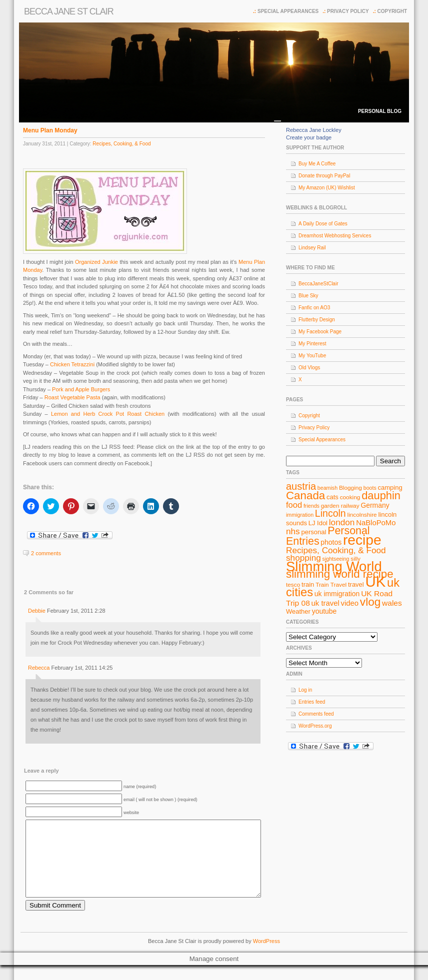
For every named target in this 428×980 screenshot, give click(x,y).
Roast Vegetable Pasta (72, 397)
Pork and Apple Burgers (81, 389)
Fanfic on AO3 (314, 308)
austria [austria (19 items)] (301, 486)
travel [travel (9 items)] (356, 584)
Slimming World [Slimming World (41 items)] (334, 566)
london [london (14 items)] (342, 522)
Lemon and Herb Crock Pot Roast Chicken (108, 414)
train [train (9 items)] (308, 584)
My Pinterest (312, 344)
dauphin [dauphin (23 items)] (381, 495)
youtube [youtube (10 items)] (324, 611)
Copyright (392, 11)
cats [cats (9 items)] (332, 497)
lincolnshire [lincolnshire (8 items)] (362, 515)
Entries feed (312, 702)
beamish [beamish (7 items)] (327, 488)
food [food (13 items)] (294, 505)
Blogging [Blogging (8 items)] (350, 488)
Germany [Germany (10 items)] (375, 505)
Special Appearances (288, 11)
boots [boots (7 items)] (370, 488)
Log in (305, 690)
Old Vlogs (309, 368)
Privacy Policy (348, 11)
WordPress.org (315, 726)
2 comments (46, 553)
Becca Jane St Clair (69, 11)
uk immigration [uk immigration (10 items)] (337, 594)
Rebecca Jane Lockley (314, 130)
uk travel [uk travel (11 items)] (325, 603)
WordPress (266, 956)
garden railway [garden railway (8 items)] (340, 506)
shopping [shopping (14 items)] (303, 558)
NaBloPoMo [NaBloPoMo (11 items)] (376, 523)
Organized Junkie (96, 262)
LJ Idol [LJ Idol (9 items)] (318, 523)
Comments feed (316, 714)
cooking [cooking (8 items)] (350, 497)
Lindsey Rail (312, 248)
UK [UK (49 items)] (376, 581)
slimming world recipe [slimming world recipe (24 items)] (340, 574)
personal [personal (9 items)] (314, 532)
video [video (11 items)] (350, 603)
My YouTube (312, 356)
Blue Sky (308, 296)
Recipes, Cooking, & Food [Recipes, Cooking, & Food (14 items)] (336, 550)
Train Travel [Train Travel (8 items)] (331, 585)
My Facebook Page (320, 332)
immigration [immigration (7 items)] (300, 515)
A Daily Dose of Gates (323, 224)
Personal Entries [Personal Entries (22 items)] (328, 536)
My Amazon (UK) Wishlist (327, 188)
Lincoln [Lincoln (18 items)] (330, 513)
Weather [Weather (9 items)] (298, 611)
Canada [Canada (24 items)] (305, 495)
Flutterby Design (317, 320)
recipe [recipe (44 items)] (362, 540)
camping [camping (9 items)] (390, 488)
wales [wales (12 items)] (392, 603)
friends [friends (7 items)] (311, 506)
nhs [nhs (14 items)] (293, 531)
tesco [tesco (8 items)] (293, 585)
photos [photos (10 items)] (331, 542)
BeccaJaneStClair (318, 284)
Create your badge (309, 137)
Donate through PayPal (324, 176)
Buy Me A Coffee (317, 164)
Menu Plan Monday (50, 130)
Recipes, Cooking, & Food (121, 144)
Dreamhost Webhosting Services (335, 236)
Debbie (37, 611)
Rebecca (39, 668)
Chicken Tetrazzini (73, 364)
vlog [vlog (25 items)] (370, 602)
